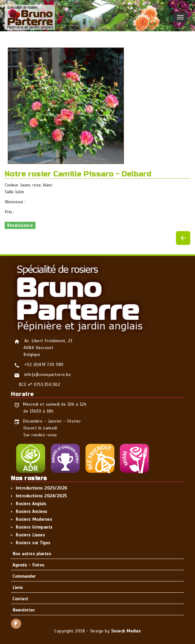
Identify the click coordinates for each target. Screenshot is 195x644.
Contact (20, 599)
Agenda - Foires (29, 565)
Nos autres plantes (32, 554)
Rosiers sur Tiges (33, 543)
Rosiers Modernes (34, 519)
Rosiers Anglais (31, 504)
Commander (24, 576)
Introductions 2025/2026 (41, 488)
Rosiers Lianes (30, 535)
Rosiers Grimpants (34, 527)
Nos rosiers (29, 478)
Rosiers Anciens (32, 512)
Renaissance (20, 225)
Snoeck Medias (126, 631)
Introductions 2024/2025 (41, 496)
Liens (18, 588)
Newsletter (24, 610)
